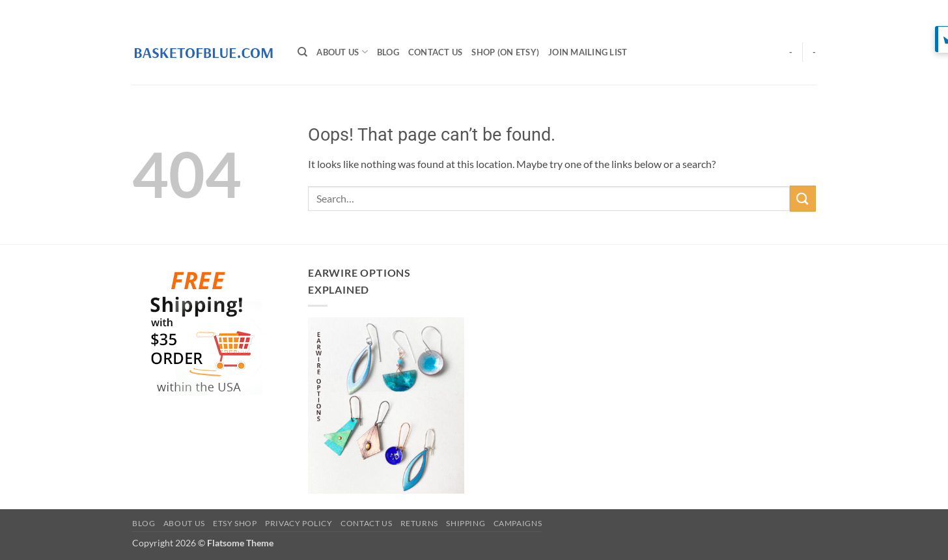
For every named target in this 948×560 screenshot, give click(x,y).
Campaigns (518, 523)
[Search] (302, 52)
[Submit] (803, 198)
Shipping (466, 523)
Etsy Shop (235, 523)
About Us (342, 52)
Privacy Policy (299, 523)
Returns (419, 523)
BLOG (388, 52)
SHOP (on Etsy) (505, 52)
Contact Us (436, 52)
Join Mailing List (588, 52)
